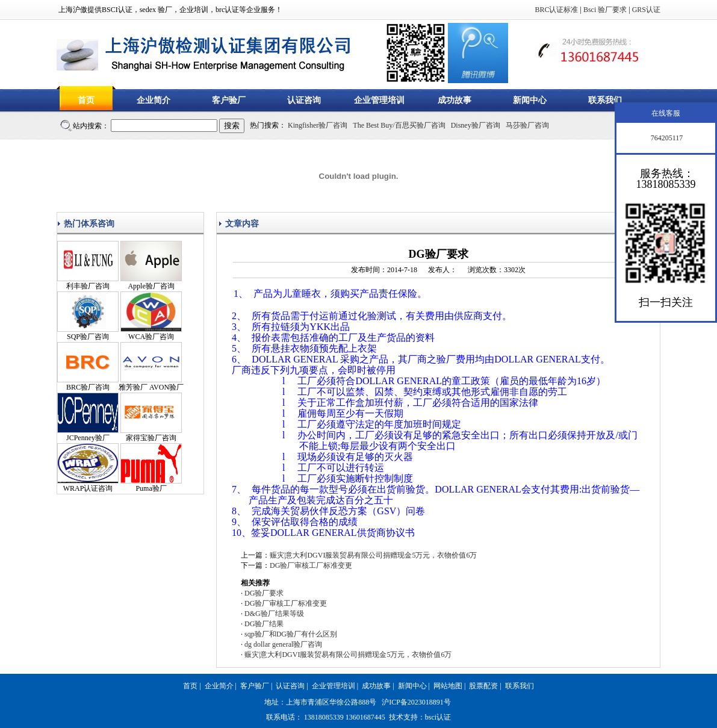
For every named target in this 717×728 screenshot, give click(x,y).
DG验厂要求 (264, 593)
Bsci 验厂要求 (605, 10)
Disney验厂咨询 (476, 125)
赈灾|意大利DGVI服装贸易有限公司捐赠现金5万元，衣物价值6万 (373, 555)
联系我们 (605, 100)
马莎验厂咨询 (527, 125)
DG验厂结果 (264, 624)
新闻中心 (530, 100)
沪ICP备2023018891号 (416, 702)
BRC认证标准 (556, 10)
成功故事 (455, 100)
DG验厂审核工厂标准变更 (311, 565)
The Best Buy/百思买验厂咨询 (399, 125)
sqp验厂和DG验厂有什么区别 (291, 634)
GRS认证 (646, 10)
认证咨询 (304, 100)
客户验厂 (229, 100)
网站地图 (448, 686)
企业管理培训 (379, 100)
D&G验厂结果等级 (274, 614)
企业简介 (154, 100)
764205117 (666, 138)
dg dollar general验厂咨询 (283, 644)
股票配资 (483, 686)
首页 (86, 100)
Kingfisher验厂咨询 (318, 125)
